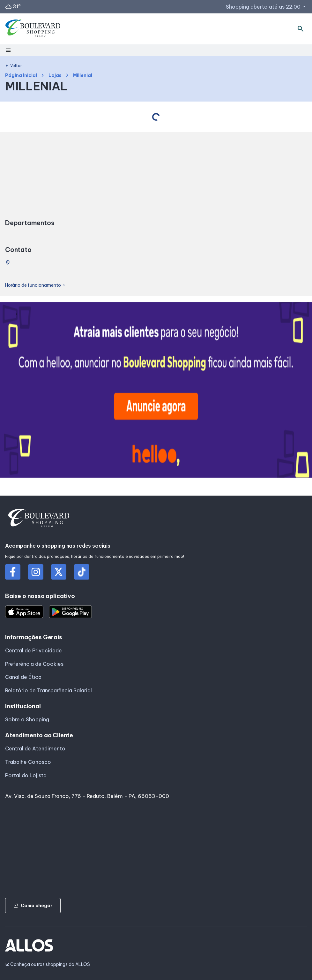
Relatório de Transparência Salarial (48, 690)
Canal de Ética (23, 677)
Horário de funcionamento (36, 285)
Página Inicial (21, 76)
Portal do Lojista (26, 775)
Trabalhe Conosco (28, 762)
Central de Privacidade (33, 650)
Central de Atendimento (35, 748)
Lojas (55, 76)
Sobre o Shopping (27, 719)
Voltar (14, 66)
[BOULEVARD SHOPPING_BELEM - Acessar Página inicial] (33, 29)
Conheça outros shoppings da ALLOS (48, 965)
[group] (156, 391)
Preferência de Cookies (34, 664)
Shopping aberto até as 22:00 (266, 7)
